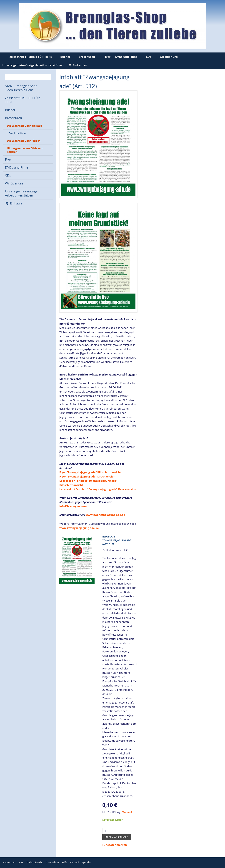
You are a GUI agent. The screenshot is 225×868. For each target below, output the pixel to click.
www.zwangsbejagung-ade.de (105, 515)
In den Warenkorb (117, 837)
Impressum (9, 862)
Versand (127, 812)
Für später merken (115, 845)
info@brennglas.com (73, 506)
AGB (21, 862)
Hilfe (65, 862)
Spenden (87, 862)
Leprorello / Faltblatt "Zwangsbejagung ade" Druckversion (98, 489)
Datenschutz (52, 862)
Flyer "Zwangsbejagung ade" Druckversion (87, 476)
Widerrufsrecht (34, 862)
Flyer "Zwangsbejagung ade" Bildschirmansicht (90, 472)
